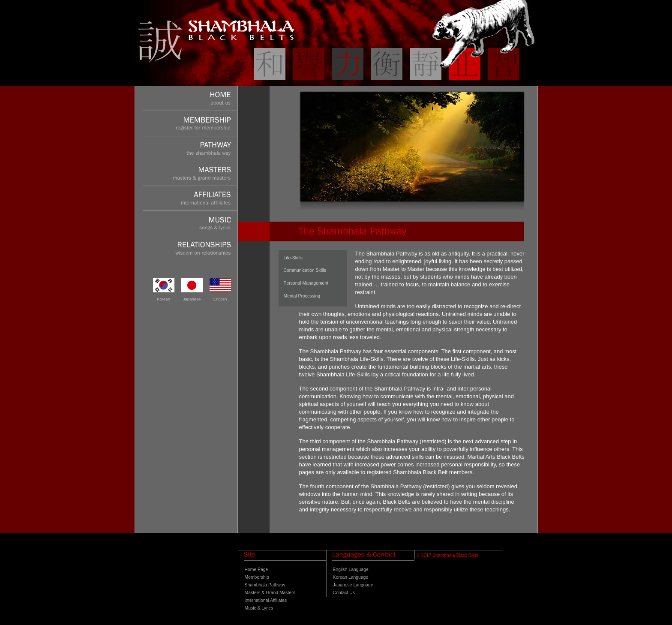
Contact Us (344, 593)
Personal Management (306, 283)
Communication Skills (305, 270)
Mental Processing (302, 296)
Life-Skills (293, 258)
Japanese (192, 299)
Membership (257, 577)
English (220, 299)
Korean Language (351, 577)
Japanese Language (353, 585)
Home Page (256, 569)
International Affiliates (266, 600)
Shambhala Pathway (265, 585)
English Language (351, 569)
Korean (163, 299)
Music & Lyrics (259, 608)
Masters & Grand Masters (270, 593)
